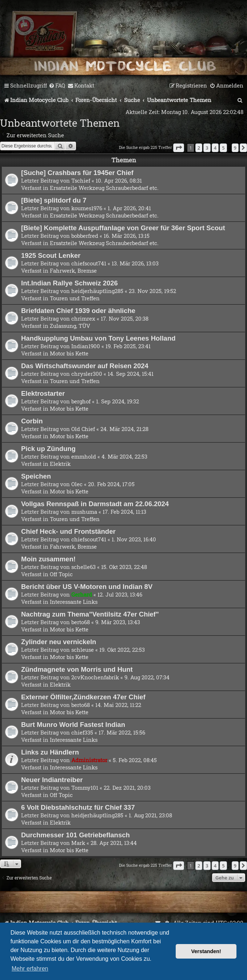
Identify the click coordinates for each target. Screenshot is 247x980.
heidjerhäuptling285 (97, 291)
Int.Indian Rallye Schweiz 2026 (69, 283)
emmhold (84, 456)
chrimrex (83, 318)
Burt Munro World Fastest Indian (73, 725)
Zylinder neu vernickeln (59, 642)
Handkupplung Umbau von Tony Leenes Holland (98, 338)
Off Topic (61, 574)
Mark (78, 843)
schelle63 (83, 567)
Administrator (89, 760)
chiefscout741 (89, 263)
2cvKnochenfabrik (95, 677)
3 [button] (207, 148)
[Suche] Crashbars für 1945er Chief (77, 173)
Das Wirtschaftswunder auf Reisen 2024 (85, 366)
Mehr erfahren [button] (30, 969)
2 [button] (199, 148)
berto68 (81, 622)
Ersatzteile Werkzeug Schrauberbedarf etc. (104, 188)
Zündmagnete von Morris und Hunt (77, 669)
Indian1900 (86, 346)
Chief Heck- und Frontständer (68, 531)
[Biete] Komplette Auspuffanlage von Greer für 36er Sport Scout (123, 228)
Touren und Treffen (75, 298)
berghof (81, 401)
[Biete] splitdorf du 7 (54, 200)
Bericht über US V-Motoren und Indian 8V (87, 587)
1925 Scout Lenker (51, 255)
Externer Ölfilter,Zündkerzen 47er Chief (83, 697)
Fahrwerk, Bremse (73, 271)
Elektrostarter (43, 393)
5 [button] (223, 148)
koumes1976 (87, 208)
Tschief (81, 180)
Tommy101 (85, 788)
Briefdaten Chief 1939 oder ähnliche (78, 311)
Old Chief (83, 429)
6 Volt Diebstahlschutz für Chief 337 (78, 807)
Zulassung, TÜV (70, 326)
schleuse (83, 650)
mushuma (84, 512)
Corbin (32, 421)
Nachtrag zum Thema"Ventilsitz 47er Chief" (90, 614)
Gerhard (82, 594)
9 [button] (235, 148)
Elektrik (60, 464)
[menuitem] (57, 86)
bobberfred (85, 236)
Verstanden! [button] (206, 951)
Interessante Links (74, 602)
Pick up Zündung (48, 449)
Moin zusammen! (48, 559)
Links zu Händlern (50, 752)
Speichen (36, 476)
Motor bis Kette (69, 353)
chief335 (82, 732)
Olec (77, 484)
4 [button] (215, 148)
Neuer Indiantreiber (52, 780)
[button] (179, 148)
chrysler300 (87, 374)
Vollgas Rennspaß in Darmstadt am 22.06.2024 (95, 504)
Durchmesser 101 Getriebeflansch (75, 835)
